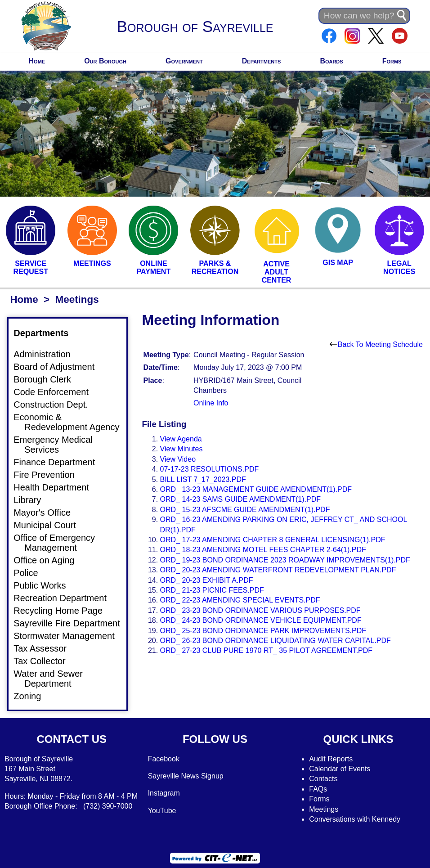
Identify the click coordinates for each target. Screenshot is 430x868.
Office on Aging (49, 560)
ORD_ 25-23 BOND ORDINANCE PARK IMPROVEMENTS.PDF (263, 631)
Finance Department (60, 462)
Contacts (323, 779)
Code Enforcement (56, 392)
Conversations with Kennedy (355, 819)
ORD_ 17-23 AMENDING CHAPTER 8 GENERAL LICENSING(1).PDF (273, 540)
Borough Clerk (48, 379)
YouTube (162, 811)
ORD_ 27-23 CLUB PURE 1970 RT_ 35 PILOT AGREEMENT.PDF (266, 650)
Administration (47, 354)
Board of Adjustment (59, 367)
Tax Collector (45, 661)
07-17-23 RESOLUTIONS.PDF (210, 469)
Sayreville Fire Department (72, 623)
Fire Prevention (49, 475)
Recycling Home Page (63, 611)
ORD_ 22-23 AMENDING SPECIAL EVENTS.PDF (240, 600)
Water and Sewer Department (54, 679)
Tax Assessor (45, 648)
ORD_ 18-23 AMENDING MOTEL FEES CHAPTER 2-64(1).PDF (263, 550)
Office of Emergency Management (60, 543)
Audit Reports (331, 759)
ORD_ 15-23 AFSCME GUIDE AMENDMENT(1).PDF (245, 510)
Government (184, 61)
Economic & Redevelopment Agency (72, 422)
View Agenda (181, 439)
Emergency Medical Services (58, 445)
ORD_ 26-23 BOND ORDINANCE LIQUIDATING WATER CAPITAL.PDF (275, 641)
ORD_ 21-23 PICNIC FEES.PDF (212, 590)
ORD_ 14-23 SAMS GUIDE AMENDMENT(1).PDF (240, 499)
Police (31, 573)
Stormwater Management (69, 636)
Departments (262, 61)
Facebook (164, 759)
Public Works (45, 585)
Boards (331, 61)
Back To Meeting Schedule (376, 344)
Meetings (324, 809)
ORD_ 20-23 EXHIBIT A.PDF (207, 580)
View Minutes (181, 449)
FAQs (318, 789)
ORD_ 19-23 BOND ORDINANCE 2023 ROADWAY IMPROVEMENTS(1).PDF (285, 560)
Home (37, 61)
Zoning (33, 696)
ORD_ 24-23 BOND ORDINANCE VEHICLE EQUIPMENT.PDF (261, 620)
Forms (392, 61)
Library (33, 500)
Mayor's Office (47, 513)
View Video (178, 459)
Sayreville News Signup (186, 776)
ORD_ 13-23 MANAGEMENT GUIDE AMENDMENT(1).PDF (256, 489)
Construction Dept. (56, 405)
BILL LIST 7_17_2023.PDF (203, 479)
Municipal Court (50, 525)
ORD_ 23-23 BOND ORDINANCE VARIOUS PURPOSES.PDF (260, 610)
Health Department (57, 487)
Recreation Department (65, 598)
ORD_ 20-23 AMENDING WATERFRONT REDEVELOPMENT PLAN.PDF (278, 570)
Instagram (164, 793)
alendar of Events (343, 769)
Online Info (211, 403)
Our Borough (105, 61)
